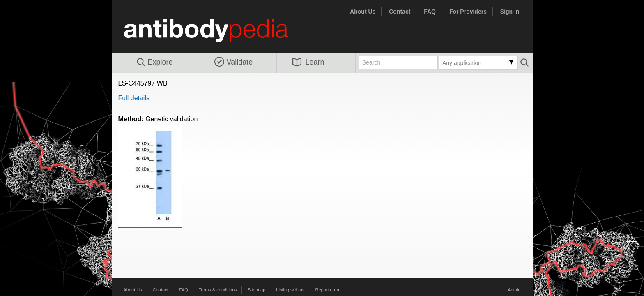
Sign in (510, 12)
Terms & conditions (218, 290)
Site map (256, 290)
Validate (234, 62)
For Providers (468, 12)
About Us (363, 12)
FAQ (430, 12)
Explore (154, 62)
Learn (308, 62)
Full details (134, 98)
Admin (514, 290)
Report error (328, 290)
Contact (400, 12)
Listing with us (290, 290)
